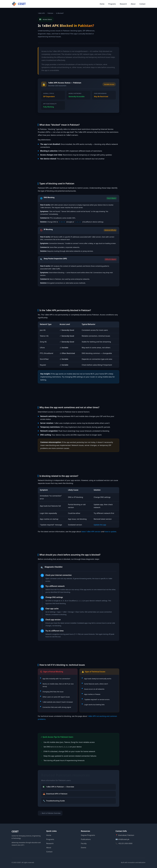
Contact (142, 4)
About (133, 4)
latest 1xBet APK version (91, 531)
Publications (86, 839)
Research (123, 4)
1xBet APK (41, 13)
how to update (110, 531)
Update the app (100, 525)
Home (102, 4)
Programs (112, 4)
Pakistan (50, 13)
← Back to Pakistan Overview (50, 812)
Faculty (84, 843)
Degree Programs (88, 835)
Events (84, 847)
